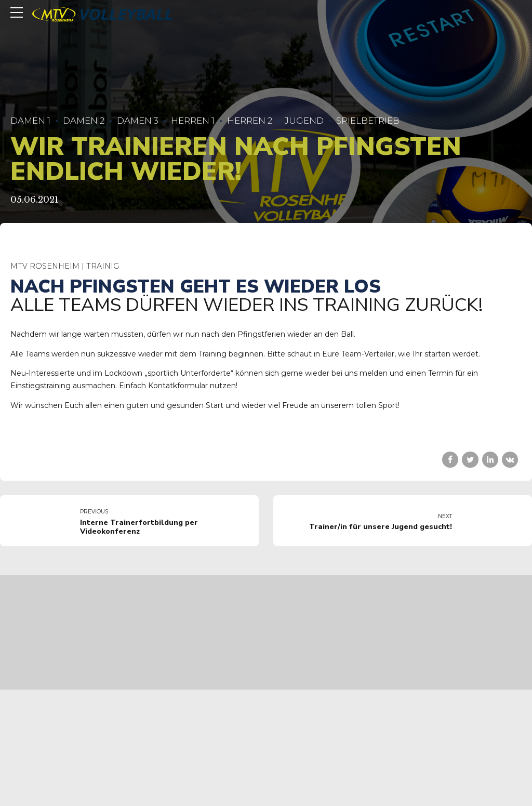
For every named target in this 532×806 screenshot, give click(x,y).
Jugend (304, 121)
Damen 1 (30, 121)
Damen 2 (84, 121)
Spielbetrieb (368, 121)
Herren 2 (250, 121)
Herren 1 (193, 121)
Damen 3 (138, 121)
